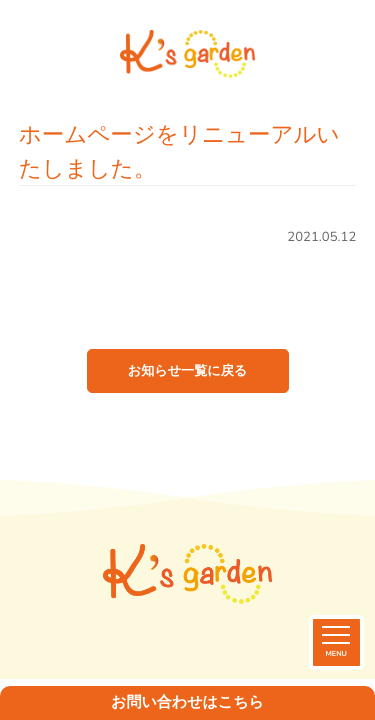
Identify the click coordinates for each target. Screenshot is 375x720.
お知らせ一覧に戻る (188, 371)
